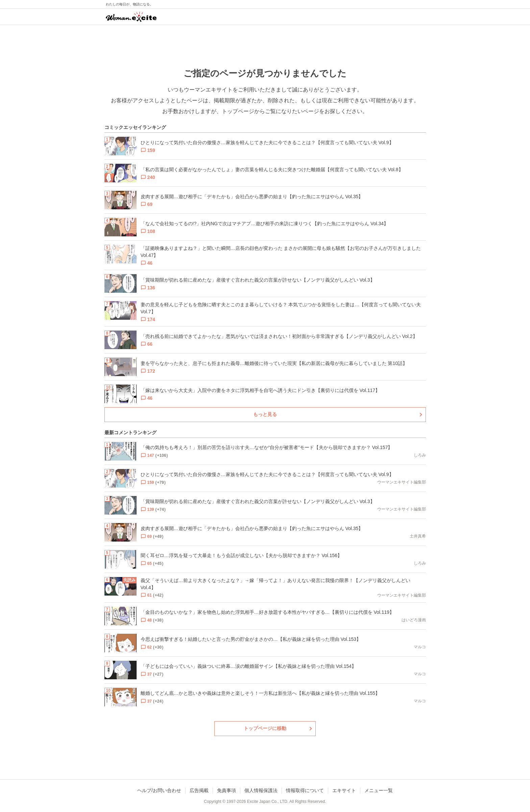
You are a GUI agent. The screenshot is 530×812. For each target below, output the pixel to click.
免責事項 (226, 790)
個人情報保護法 (261, 790)
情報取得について (305, 790)
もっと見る (265, 414)
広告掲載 (199, 790)
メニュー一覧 (379, 790)
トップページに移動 (265, 728)
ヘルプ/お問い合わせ (159, 790)
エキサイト (344, 790)
